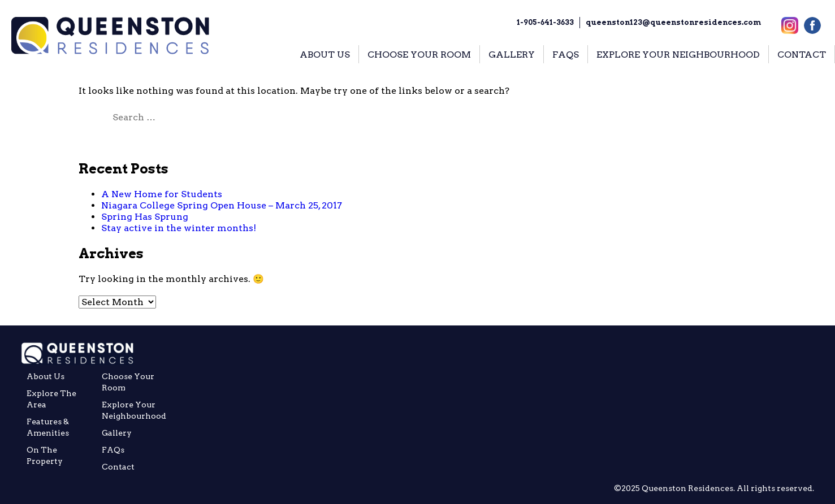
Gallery (117, 433)
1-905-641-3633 (545, 22)
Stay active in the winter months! (179, 228)
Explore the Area (51, 399)
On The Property (45, 455)
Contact (118, 467)
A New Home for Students (162, 194)
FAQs (113, 450)
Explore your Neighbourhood (134, 410)
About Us (46, 376)
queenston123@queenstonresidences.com (673, 22)
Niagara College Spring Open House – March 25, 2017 (222, 205)
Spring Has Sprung (145, 217)
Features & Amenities (48, 427)
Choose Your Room (128, 382)
